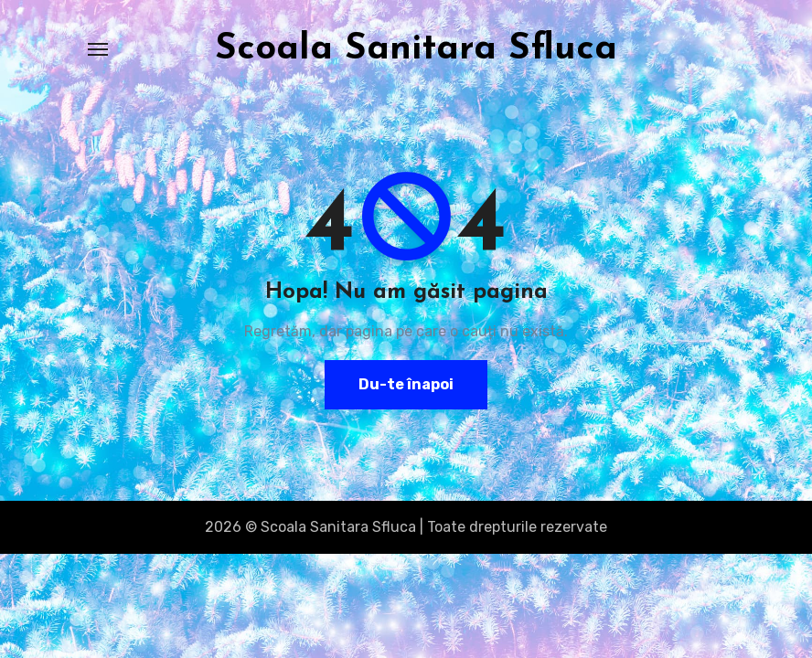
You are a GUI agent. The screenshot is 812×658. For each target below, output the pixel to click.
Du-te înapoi (406, 384)
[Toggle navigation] (98, 49)
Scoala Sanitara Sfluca (416, 49)
